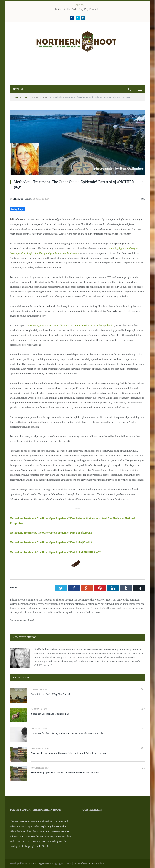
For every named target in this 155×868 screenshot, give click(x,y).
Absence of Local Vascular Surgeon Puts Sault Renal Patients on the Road (69, 753)
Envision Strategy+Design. (39, 863)
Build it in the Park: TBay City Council (77, 9)
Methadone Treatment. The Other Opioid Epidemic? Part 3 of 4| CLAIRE (51, 542)
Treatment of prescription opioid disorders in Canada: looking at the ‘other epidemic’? (70, 325)
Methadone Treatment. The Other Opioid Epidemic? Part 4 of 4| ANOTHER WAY (55, 552)
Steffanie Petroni (23, 199)
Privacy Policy (96, 863)
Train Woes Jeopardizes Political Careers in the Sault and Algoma (65, 772)
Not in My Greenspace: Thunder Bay (50, 714)
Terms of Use (80, 863)
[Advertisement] (77, 68)
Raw (143, 199)
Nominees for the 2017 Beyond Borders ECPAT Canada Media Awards (67, 733)
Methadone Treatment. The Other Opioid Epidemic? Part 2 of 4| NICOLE (51, 533)
